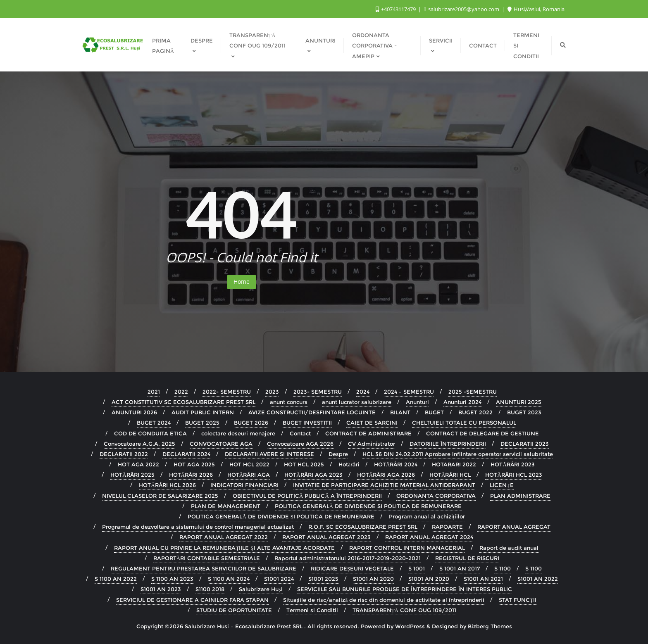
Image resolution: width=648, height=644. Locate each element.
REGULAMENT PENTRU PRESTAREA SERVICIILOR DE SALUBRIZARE (204, 568)
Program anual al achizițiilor (427, 516)
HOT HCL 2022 (249, 464)
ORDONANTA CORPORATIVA (436, 496)
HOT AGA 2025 (194, 464)
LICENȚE (502, 485)
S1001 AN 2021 (483, 579)
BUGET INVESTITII (307, 423)
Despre (338, 454)
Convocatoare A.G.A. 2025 (139, 444)
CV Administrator (372, 444)
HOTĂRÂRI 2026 (191, 475)
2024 (363, 392)
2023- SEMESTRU (318, 392)
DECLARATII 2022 (124, 454)
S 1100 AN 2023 (172, 579)
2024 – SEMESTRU (409, 392)
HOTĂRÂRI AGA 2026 (386, 475)
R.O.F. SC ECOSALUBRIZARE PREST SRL (363, 527)
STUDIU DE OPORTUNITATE (234, 610)
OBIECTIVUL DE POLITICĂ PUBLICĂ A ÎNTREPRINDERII (307, 496)
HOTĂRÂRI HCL (450, 475)
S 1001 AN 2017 (460, 568)
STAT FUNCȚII (518, 600)
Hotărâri (349, 464)
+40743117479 (396, 9)
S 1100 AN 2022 (116, 579)
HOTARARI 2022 (454, 464)
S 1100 (503, 568)
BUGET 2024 (154, 423)
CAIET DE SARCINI (372, 423)
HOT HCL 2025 (304, 464)
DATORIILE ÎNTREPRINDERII (448, 444)
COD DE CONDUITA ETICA (150, 433)
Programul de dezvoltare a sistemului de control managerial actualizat (198, 527)
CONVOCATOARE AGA (221, 444)
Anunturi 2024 (462, 402)
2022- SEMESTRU (227, 392)
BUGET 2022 (475, 412)
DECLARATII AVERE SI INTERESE (269, 454)
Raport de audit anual (509, 548)
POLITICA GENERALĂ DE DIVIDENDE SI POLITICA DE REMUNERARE (368, 506)
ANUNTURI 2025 (519, 402)
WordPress (410, 626)
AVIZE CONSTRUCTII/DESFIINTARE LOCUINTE (312, 412)
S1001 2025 (323, 579)
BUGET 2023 (524, 412)
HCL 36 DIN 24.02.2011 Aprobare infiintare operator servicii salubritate (458, 454)
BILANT (400, 412)
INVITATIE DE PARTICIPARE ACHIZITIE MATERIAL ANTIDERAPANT (384, 485)
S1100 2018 (210, 589)
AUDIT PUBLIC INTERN (203, 412)
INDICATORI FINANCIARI (244, 485)
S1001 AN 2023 (161, 589)
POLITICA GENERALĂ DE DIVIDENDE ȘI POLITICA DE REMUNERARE (281, 516)
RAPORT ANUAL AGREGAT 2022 (224, 537)
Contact (300, 433)
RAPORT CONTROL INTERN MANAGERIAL (407, 548)
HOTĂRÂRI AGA (249, 475)
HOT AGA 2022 (138, 464)
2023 (272, 392)
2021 (154, 392)
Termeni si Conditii (312, 610)
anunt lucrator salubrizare (357, 402)
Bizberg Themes (490, 626)
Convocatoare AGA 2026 (300, 444)
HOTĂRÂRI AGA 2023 (313, 475)
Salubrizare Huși (261, 589)
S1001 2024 (279, 579)
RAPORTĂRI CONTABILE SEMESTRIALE (207, 558)
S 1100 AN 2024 (229, 579)
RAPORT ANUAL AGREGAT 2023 (326, 537)
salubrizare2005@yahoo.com (462, 9)
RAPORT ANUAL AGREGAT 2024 (429, 537)
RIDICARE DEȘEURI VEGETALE (352, 568)
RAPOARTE (447, 527)
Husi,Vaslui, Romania (536, 9)
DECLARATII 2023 (525, 444)
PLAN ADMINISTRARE (520, 496)
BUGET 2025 (202, 423)
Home (242, 282)
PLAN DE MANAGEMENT (226, 506)
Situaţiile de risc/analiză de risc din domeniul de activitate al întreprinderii (384, 600)
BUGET (434, 412)
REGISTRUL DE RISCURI (467, 558)
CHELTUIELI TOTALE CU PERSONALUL (464, 423)
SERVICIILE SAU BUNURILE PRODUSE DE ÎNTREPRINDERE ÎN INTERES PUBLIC (405, 589)
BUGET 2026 (251, 423)
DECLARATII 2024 (186, 454)
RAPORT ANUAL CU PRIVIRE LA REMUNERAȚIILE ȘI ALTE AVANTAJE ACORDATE (224, 548)
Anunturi (417, 402)
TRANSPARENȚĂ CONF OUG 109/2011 (404, 610)
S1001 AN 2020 (373, 579)
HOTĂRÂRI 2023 (512, 464)
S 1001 (417, 568)
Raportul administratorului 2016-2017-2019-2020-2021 (348, 558)
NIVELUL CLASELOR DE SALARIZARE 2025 (160, 496)
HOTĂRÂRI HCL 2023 (513, 475)
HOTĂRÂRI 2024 (396, 464)
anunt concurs (289, 402)
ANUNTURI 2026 (134, 412)
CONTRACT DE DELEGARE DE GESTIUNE (482, 433)
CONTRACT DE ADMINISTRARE (368, 433)
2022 (181, 392)
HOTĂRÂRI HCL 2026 (167, 485)
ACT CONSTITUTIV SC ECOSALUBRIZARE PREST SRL (183, 402)
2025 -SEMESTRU (473, 392)
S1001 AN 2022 (538, 579)
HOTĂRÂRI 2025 (132, 475)
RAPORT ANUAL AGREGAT (514, 527)
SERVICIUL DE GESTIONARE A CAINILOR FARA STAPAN (192, 600)
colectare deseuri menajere (238, 433)
